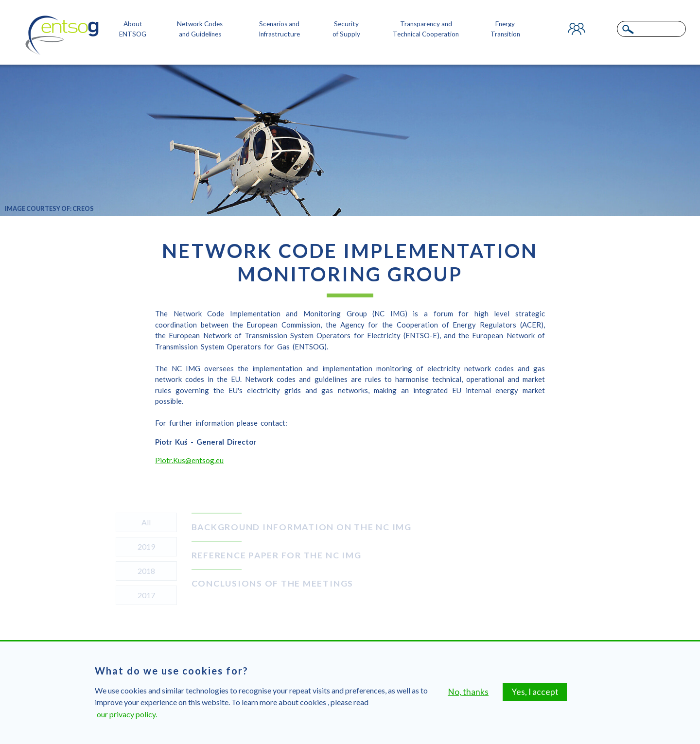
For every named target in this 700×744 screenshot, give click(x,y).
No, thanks (468, 692)
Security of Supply (346, 29)
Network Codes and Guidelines (200, 29)
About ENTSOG (133, 29)
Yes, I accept (535, 692)
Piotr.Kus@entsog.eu (189, 462)
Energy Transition (505, 29)
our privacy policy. (127, 714)
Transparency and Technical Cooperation (426, 29)
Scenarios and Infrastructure (279, 29)
